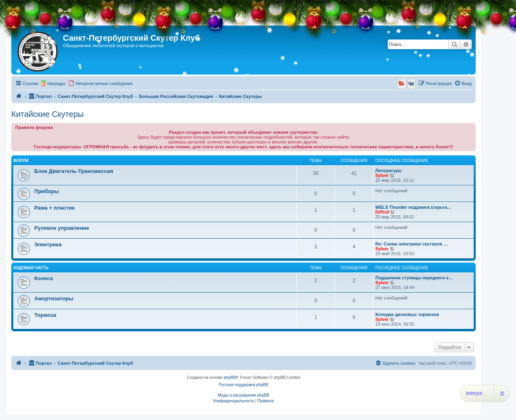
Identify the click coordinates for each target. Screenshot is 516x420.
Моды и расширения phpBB (243, 395)
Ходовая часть (31, 268)
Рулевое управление (62, 228)
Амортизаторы (54, 298)
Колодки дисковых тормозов (407, 314)
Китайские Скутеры (48, 114)
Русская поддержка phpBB (243, 385)
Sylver (382, 175)
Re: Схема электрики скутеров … (412, 244)
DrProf (382, 212)
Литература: (389, 170)
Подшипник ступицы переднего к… (414, 278)
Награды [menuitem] (57, 83)
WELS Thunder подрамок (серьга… (413, 207)
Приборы (47, 191)
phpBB (230, 377)
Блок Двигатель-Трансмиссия (74, 171)
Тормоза (45, 315)
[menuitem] (100, 83)
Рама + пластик (54, 208)
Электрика (48, 244)
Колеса (44, 278)
